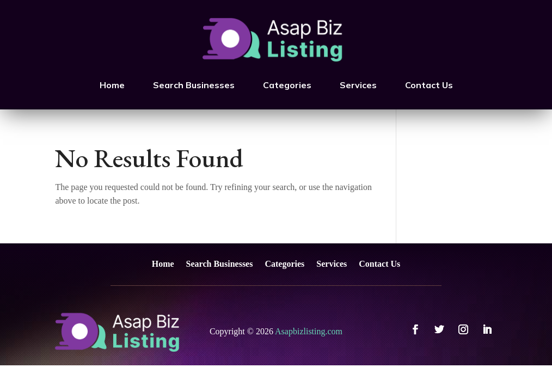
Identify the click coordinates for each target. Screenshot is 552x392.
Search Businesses (194, 85)
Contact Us (429, 85)
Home (112, 85)
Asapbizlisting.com (309, 331)
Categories (287, 85)
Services (358, 85)
